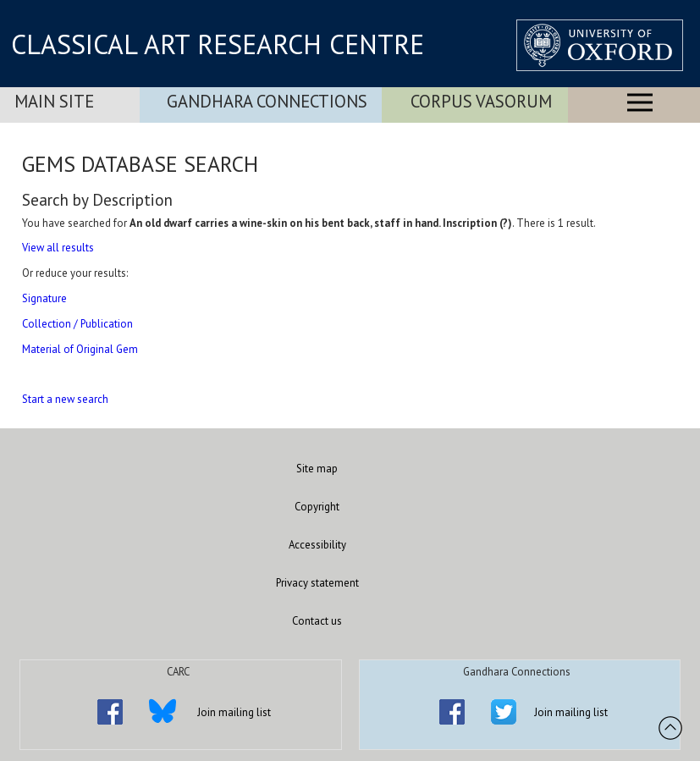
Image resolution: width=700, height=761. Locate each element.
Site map (317, 469)
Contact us (317, 621)
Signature (44, 298)
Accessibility (317, 545)
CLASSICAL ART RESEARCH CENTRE (218, 44)
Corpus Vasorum (481, 101)
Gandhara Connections (267, 101)
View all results (58, 248)
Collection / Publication (77, 324)
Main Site (54, 101)
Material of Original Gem (80, 349)
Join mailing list (234, 712)
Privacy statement (317, 583)
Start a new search (65, 399)
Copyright (317, 507)
